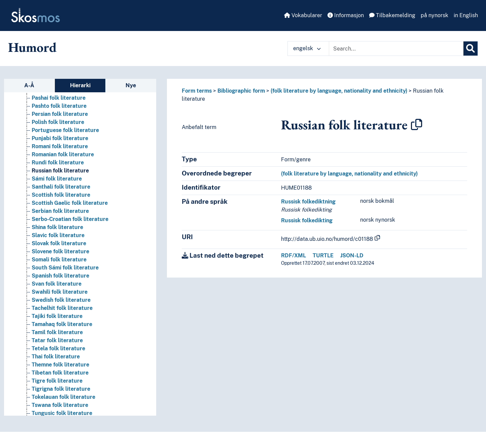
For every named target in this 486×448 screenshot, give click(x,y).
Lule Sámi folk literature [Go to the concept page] (63, 285)
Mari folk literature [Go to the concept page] (56, 349)
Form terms (197, 91)
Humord (32, 47)
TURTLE (323, 255)
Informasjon (346, 15)
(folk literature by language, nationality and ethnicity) (339, 91)
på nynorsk (435, 15)
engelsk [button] (307, 48)
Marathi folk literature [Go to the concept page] (60, 341)
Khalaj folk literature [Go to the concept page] (58, 155)
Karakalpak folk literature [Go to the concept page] (65, 123)
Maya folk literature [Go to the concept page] (57, 358)
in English (466, 15)
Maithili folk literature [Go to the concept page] (60, 309)
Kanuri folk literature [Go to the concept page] (59, 107)
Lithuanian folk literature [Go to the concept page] (64, 277)
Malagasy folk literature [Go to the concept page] (63, 317)
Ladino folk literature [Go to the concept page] (59, 252)
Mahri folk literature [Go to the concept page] (58, 301)
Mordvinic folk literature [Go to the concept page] (63, 390)
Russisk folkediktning (308, 202)
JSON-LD (352, 255)
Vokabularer (303, 15)
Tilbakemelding (392, 15)
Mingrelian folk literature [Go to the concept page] (64, 374)
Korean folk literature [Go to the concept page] (59, 220)
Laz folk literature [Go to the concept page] (55, 269)
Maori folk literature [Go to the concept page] (58, 325)
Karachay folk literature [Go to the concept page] (62, 115)
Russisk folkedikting (307, 220)
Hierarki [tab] (80, 85)
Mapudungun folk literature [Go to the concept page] (67, 333)
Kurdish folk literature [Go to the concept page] (60, 228)
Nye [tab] (131, 85)
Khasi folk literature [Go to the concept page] (57, 172)
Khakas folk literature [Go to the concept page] (60, 147)
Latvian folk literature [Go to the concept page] (60, 261)
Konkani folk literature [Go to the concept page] (60, 212)
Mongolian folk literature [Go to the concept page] (64, 382)
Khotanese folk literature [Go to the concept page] (64, 204)
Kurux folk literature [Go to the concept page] (58, 236)
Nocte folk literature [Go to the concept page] (58, 414)
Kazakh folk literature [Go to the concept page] (60, 139)
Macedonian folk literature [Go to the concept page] (66, 293)
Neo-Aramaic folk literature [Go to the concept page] (67, 398)
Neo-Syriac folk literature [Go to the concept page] (65, 406)
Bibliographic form (241, 91)
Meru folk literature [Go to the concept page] (57, 366)
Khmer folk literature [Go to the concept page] (59, 180)
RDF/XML (293, 255)
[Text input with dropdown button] (396, 49)
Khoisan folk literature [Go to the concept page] (60, 196)
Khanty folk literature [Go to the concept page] (59, 164)
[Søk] (471, 49)
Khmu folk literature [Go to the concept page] (58, 188)
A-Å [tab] (29, 85)
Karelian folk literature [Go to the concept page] (61, 131)
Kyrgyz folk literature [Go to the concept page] (59, 244)
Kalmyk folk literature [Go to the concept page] (60, 99)
